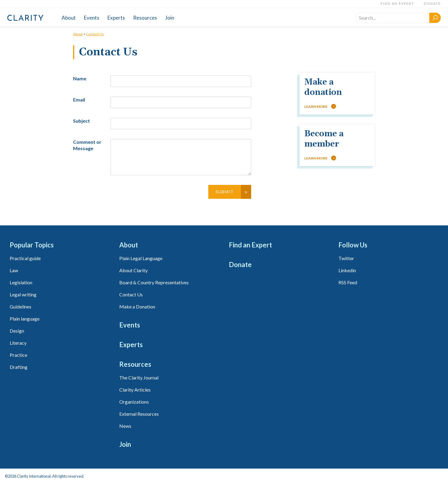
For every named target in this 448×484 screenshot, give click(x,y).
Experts (116, 18)
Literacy (18, 343)
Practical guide (25, 258)
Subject (82, 121)
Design (17, 331)
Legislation (21, 282)
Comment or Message (87, 145)
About (69, 18)
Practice (18, 355)
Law (14, 270)
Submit (225, 192)
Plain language (25, 319)
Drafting (19, 367)
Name (80, 78)
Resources (145, 18)
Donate (432, 3)
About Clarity (133, 270)
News (125, 426)
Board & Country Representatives (154, 282)
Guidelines (21, 307)
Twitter (346, 258)
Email (79, 100)
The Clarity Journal (139, 378)
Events (92, 18)
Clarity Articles (135, 390)
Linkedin (347, 270)
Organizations (134, 402)
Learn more (316, 106)
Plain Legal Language (141, 258)
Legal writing (23, 294)
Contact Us (95, 34)
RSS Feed (348, 282)
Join (170, 18)
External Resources (139, 414)
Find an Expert (397, 3)
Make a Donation (137, 307)
